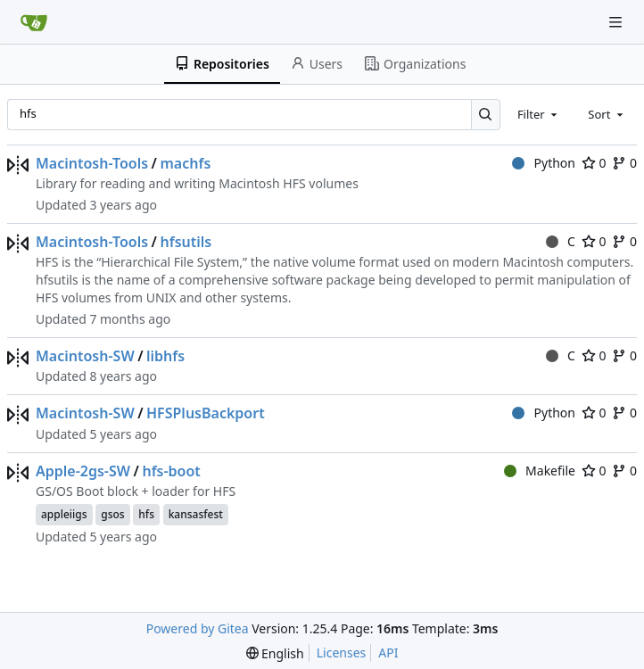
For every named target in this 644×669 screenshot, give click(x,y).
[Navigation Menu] (617, 22)
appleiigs (64, 514)
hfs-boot (171, 471)
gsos (112, 514)
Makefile (540, 471)
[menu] (275, 653)
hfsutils (186, 242)
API (388, 652)
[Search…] (486, 115)
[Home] (34, 22)
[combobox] (539, 114)
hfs (146, 514)
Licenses (342, 652)
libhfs (165, 356)
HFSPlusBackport (206, 413)
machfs (185, 163)
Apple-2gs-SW (83, 471)
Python (544, 163)
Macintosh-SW (85, 356)
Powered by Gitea (198, 628)
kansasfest (196, 514)
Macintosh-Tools (92, 163)
